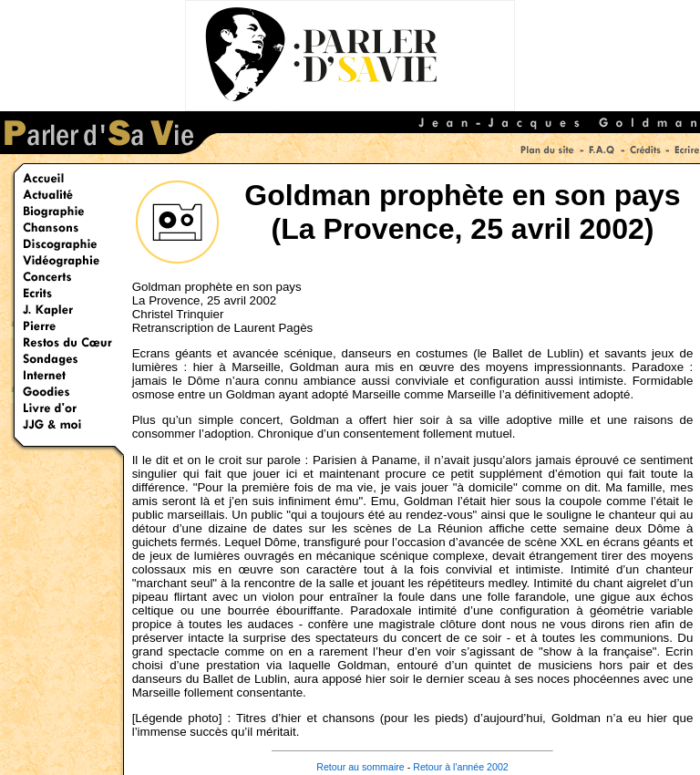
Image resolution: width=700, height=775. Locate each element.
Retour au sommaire (360, 767)
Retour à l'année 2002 (461, 767)
